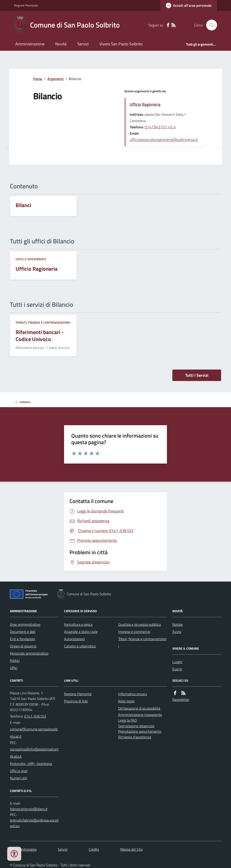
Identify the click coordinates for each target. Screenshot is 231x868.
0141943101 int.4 (160, 127)
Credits (94, 849)
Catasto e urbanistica (80, 646)
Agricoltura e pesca (78, 624)
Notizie (178, 624)
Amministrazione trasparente (140, 715)
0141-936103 (35, 716)
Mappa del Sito (131, 849)
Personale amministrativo (29, 653)
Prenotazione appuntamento (140, 731)
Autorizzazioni (74, 639)
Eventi (177, 669)
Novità (61, 44)
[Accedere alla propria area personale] (189, 5)
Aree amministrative (25, 624)
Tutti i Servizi (197, 375)
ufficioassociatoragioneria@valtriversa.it (164, 140)
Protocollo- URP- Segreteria (31, 764)
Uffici (14, 668)
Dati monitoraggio (23, 849)
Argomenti (55, 79)
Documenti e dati (23, 632)
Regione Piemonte (26, 5)
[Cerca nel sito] (210, 25)
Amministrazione (30, 44)
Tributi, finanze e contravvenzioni (43, 322)
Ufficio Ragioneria (145, 104)
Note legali (126, 701)
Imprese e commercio (134, 632)
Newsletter (181, 699)
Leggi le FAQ (128, 720)
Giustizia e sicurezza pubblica (140, 624)
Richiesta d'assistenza (135, 737)
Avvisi (177, 632)
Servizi (83, 44)
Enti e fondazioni (22, 639)
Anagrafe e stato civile (81, 632)
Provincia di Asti (76, 701)
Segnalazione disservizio (136, 726)
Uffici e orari (19, 771)
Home (38, 79)
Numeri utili (18, 778)
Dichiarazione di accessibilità (139, 708)
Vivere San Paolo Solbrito (121, 44)
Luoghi (177, 662)
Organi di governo (23, 646)
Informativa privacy (133, 694)
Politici (15, 660)
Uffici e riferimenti (31, 259)
